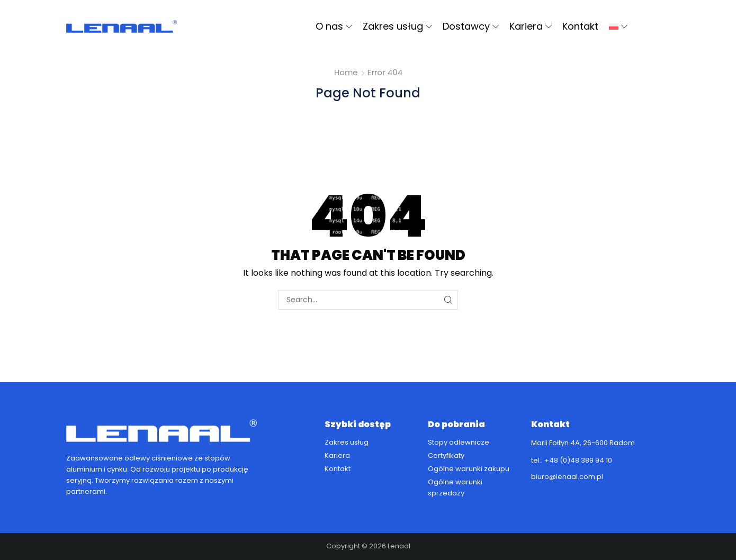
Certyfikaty (446, 455)
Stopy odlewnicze (459, 442)
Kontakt (580, 26)
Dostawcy (471, 26)
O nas (334, 26)
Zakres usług (397, 26)
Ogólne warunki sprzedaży (455, 487)
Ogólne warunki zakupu (469, 469)
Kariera (531, 26)
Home (346, 72)
